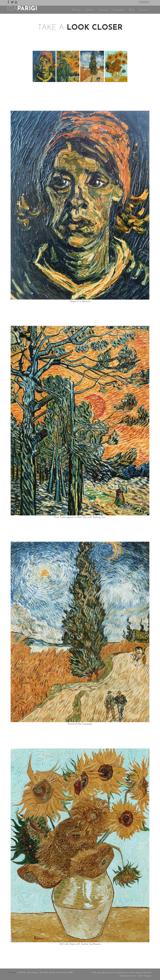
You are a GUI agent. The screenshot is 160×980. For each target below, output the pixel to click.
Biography (119, 10)
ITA (141, 2)
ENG (146, 2)
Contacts (144, 10)
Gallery (89, 10)
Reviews (76, 10)
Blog (132, 10)
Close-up (103, 10)
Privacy (12, 973)
